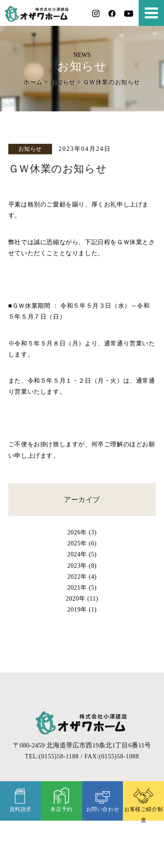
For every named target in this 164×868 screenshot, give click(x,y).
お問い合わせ (103, 800)
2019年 (77, 609)
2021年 (77, 587)
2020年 (75, 598)
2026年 (77, 532)
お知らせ (63, 82)
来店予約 (61, 800)
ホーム (33, 82)
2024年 (77, 554)
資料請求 (21, 800)
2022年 (77, 576)
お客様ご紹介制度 (143, 804)
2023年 (77, 566)
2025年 (77, 543)
